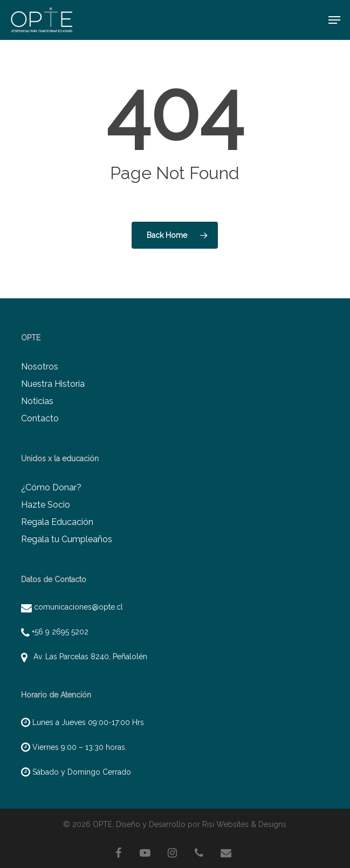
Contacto (40, 418)
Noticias (37, 401)
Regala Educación (57, 522)
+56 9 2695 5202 (60, 632)
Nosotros (40, 367)
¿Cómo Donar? (51, 487)
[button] (334, 20)
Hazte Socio (46, 505)
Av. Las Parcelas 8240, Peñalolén (88, 657)
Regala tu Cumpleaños (67, 539)
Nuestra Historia (53, 384)
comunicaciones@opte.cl (78, 607)
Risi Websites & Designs (244, 824)
